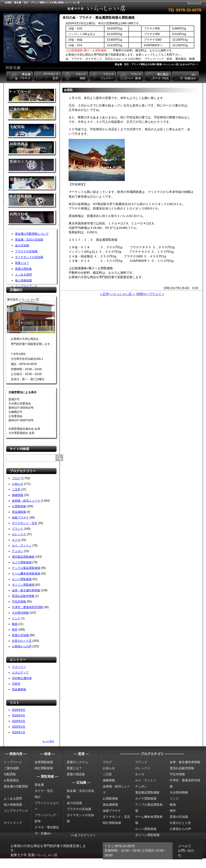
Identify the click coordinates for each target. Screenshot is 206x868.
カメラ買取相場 (22, 562)
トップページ (13, 762)
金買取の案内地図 (32, 113)
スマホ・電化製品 (47, 827)
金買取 (32, 96)
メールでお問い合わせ (186, 851)
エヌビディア (20, 673)
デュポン (18, 551)
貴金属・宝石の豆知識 (29, 240)
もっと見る (48, 741)
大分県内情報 (20, 613)
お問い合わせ (32, 218)
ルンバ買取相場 (22, 579)
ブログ (16, 478)
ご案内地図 (11, 768)
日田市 (16, 684)
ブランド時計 (75, 76)
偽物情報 (18, 495)
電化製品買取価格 (23, 557)
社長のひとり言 (22, 641)
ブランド (18, 529)
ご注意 (16, 489)
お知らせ (18, 484)
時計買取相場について (32, 201)
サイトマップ (194, 3)
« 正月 (104, 294)
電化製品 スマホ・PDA (158, 76)
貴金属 (39, 785)
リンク (16, 618)
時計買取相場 (44, 768)
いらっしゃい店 (33, 865)
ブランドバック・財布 (131, 76)
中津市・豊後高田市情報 (27, 607)
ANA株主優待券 (22, 678)
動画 (15, 624)
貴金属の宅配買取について (32, 234)
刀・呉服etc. (43, 833)
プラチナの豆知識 (26, 251)
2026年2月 (19, 727)
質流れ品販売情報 (23, 596)
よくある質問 (23, 275)
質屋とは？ (22, 263)
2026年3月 (19, 721)
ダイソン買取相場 (23, 585)
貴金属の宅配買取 (16, 786)
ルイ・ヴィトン (22, 546)
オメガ (16, 540)
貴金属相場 (19, 512)
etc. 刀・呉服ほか (186, 76)
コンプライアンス (26, 286)
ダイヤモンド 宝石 (48, 76)
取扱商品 (32, 148)
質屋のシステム (32, 166)
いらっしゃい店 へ (123, 294)
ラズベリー (19, 667)
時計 (38, 797)
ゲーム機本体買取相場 (26, 574)
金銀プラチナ (20, 517)
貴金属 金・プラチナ (20, 76)
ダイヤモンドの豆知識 (29, 257)
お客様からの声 (22, 646)
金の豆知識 (22, 245)
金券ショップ (32, 183)
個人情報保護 (23, 280)
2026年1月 (19, 732)
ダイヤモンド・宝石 (25, 523)
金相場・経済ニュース (26, 501)
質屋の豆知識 (20, 635)
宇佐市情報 (19, 602)
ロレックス (19, 534)
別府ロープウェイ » (150, 294)
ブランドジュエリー (103, 76)
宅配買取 (32, 131)
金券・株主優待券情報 (26, 590)
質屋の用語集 (23, 269)
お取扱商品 (11, 780)
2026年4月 (19, 716)
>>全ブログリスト (83, 835)
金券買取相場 (44, 762)
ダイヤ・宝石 (44, 791)
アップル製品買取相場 (26, 568)
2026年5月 (19, 710)
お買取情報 (19, 506)
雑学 (15, 630)
